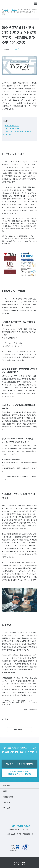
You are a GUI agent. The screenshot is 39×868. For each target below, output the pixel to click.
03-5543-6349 (21, 826)
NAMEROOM (11, 3)
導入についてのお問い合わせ (19, 764)
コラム (14, 10)
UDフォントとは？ (12, 126)
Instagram (25, 839)
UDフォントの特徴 (13, 129)
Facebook (12, 719)
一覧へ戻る (18, 730)
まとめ (8, 134)
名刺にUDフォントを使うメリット (18, 131)
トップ (6, 10)
